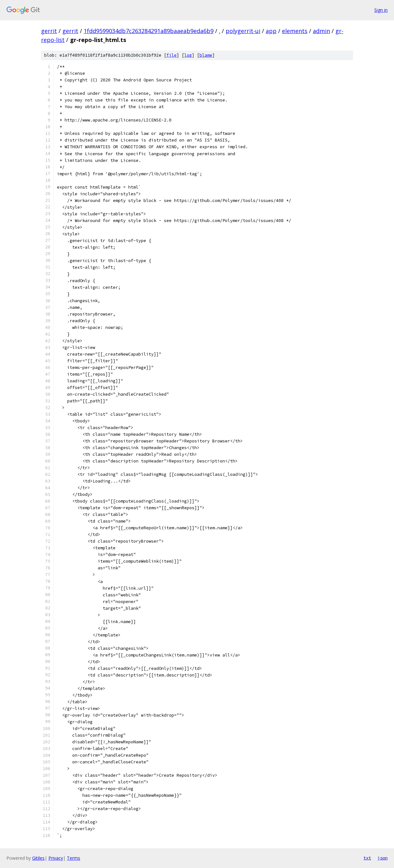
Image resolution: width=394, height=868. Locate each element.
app (271, 31)
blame (206, 55)
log (188, 55)
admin (321, 31)
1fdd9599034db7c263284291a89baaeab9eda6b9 (149, 31)
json (383, 858)
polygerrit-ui (243, 31)
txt (367, 858)
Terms (74, 858)
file (172, 55)
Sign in (381, 10)
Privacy (56, 858)
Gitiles (38, 858)
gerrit (49, 31)
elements (295, 31)
